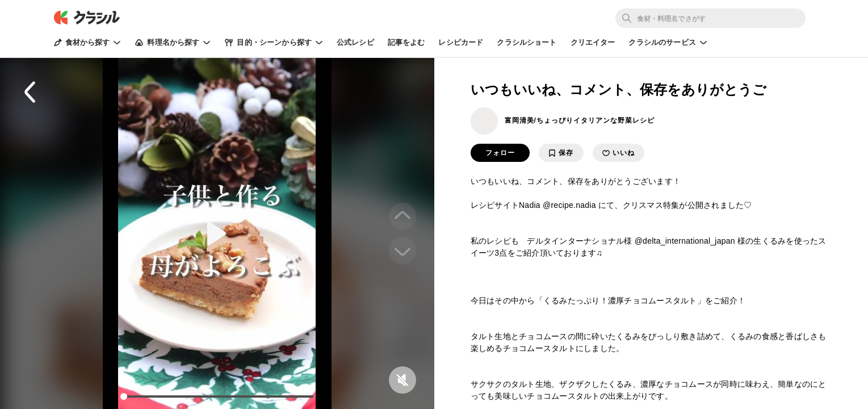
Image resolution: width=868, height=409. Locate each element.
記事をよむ (406, 42)
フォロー (500, 153)
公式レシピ (355, 42)
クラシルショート (527, 42)
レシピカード (461, 42)
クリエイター (593, 42)
